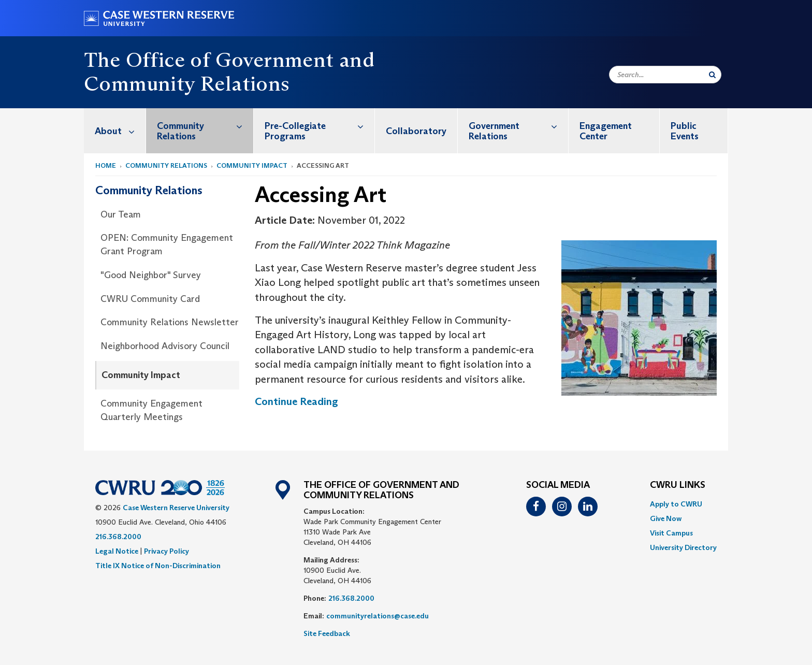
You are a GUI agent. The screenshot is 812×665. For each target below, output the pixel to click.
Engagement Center (606, 131)
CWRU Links (678, 485)
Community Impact (252, 165)
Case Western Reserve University (176, 508)
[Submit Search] (712, 75)
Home (106, 165)
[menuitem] (115, 131)
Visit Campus (671, 533)
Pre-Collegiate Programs (320, 126)
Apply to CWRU (676, 504)
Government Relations (518, 126)
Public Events (685, 131)
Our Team (121, 214)
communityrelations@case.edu (378, 616)
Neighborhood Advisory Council (165, 346)
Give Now (666, 518)
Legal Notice (117, 551)
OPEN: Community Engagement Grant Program (167, 244)
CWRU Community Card (150, 299)
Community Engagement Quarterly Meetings (151, 410)
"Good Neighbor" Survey (151, 275)
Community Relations (205, 126)
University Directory (683, 547)
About (120, 131)
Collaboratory (416, 131)
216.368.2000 (118, 537)
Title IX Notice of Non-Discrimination (158, 566)
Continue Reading (296, 401)
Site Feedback (327, 633)
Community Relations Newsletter (170, 322)
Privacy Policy (166, 551)
